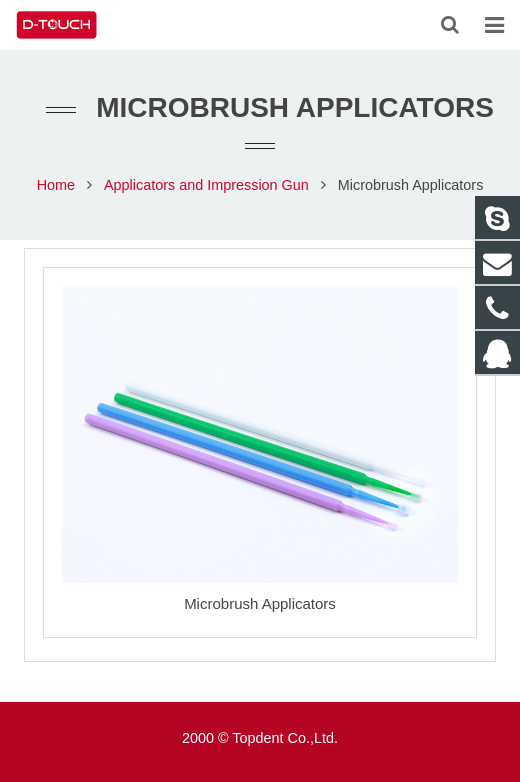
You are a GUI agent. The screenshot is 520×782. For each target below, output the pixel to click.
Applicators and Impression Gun (206, 185)
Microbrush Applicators (260, 603)
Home (56, 185)
